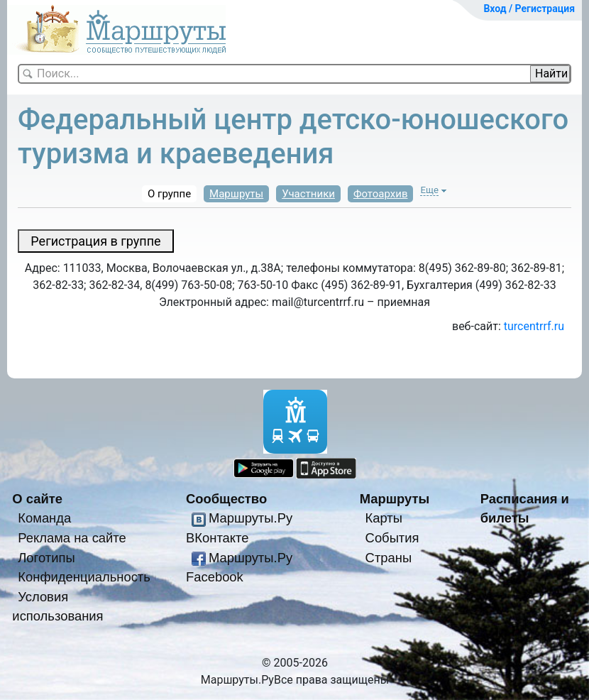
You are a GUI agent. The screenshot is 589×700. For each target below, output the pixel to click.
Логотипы (46, 558)
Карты (384, 518)
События (392, 538)
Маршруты (236, 194)
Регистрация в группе (95, 241)
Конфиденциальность (84, 577)
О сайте (37, 499)
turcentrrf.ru (534, 326)
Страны (389, 558)
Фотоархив (381, 194)
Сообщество (226, 499)
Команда (44, 518)
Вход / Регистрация (529, 9)
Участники (308, 194)
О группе (169, 194)
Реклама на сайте (72, 538)
